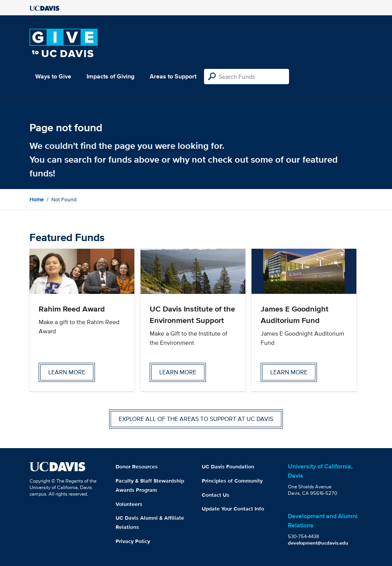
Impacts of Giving (110, 76)
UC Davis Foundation (228, 467)
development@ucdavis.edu (318, 543)
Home (37, 199)
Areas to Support (173, 76)
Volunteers (129, 504)
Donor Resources (137, 467)
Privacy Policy (133, 541)
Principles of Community (232, 481)
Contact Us (216, 495)
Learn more (67, 372)
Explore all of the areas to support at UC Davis (196, 419)
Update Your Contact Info (233, 509)
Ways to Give (53, 76)
